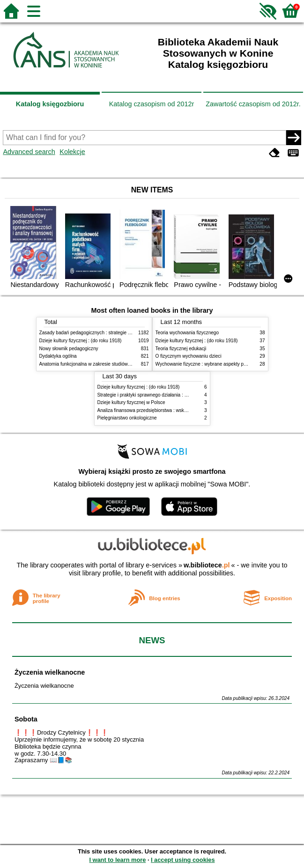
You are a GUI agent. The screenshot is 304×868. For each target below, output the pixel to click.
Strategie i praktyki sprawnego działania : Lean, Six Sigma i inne (164, 395)
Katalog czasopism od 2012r (152, 104)
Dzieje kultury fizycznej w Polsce (131, 402)
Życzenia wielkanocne (50, 672)
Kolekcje (72, 152)
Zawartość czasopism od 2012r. (253, 104)
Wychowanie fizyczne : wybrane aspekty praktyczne (210, 364)
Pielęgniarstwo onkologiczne (127, 418)
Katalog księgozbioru (50, 104)
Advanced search (29, 152)
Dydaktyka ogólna (58, 356)
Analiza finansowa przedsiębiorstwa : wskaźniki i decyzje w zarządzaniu (172, 410)
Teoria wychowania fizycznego (187, 333)
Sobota (26, 719)
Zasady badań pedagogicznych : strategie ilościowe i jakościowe (107, 333)
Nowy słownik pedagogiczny (69, 349)
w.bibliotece (207, 565)
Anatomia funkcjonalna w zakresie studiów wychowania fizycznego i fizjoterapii (122, 364)
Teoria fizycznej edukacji (181, 349)
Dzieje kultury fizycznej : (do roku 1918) (81, 341)
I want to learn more (117, 860)
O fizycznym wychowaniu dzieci (189, 356)
